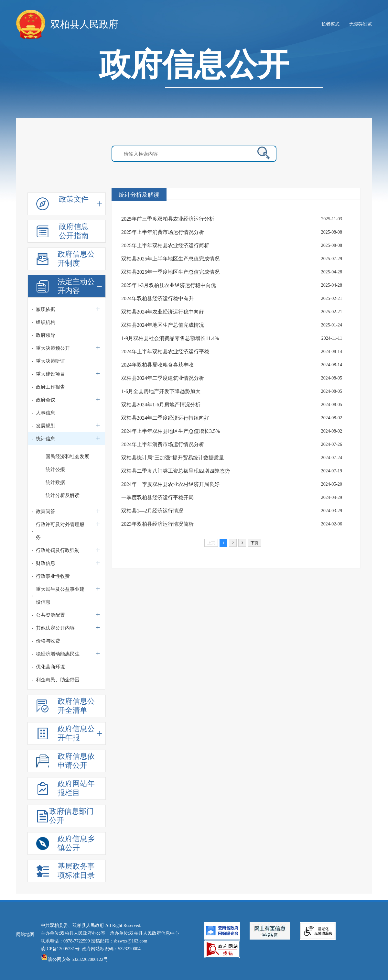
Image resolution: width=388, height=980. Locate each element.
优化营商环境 (50, 667)
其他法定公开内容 (55, 628)
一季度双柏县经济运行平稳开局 (157, 497)
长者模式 (330, 24)
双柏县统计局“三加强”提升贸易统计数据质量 (173, 458)
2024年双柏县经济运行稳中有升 (157, 298)
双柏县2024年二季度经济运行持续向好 (165, 418)
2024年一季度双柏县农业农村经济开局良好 (170, 484)
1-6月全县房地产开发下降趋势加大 (161, 391)
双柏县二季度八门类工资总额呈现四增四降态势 (176, 471)
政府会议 (46, 400)
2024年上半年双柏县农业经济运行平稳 (165, 352)
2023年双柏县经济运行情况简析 (157, 524)
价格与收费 (48, 641)
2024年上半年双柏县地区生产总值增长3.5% (171, 431)
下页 (254, 543)
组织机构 (46, 322)
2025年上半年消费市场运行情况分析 (163, 232)
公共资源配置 (50, 615)
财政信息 (46, 563)
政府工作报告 (50, 387)
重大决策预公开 (53, 348)
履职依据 (46, 309)
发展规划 (46, 426)
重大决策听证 (50, 361)
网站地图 (25, 935)
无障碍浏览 (361, 24)
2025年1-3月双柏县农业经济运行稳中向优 (169, 285)
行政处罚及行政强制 (58, 550)
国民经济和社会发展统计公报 (67, 463)
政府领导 (46, 335)
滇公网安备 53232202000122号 (74, 959)
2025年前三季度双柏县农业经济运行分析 (168, 219)
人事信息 (46, 413)
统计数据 (55, 482)
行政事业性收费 (53, 576)
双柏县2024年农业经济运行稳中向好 (163, 312)
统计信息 (46, 439)
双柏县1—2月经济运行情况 (152, 511)
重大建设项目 (50, 374)
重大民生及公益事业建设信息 (60, 596)
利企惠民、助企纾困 (58, 680)
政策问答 (46, 512)
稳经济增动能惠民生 (58, 654)
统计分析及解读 (63, 495)
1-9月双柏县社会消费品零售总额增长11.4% (170, 338)
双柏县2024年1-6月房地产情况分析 (161, 405)
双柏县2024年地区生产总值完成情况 (163, 325)
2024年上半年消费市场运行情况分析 (163, 444)
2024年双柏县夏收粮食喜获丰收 (157, 365)
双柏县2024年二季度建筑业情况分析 (163, 378)
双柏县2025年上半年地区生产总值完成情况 (170, 259)
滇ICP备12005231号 (60, 949)
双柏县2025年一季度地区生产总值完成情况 (170, 272)
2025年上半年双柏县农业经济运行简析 (165, 245)
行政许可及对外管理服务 (60, 531)
